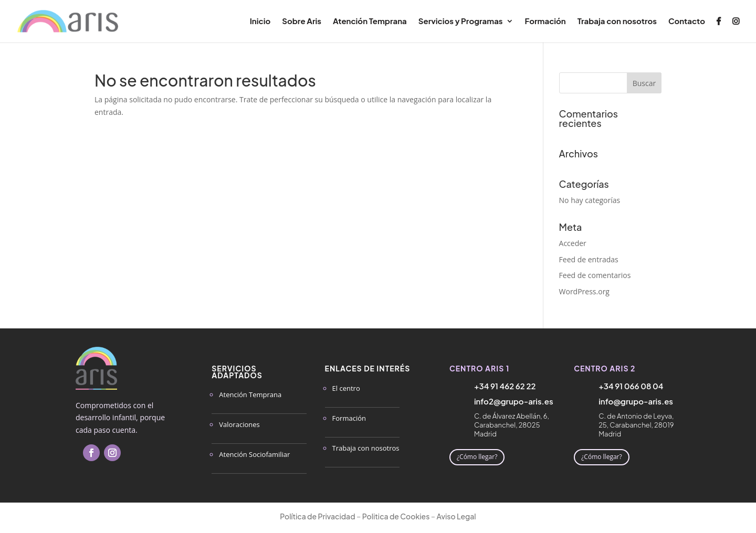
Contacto (687, 22)
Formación (545, 22)
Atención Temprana (370, 22)
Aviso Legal (456, 516)
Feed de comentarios (595, 275)
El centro (346, 388)
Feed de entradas (589, 259)
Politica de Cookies (396, 516)
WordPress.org (584, 291)
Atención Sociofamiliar (254, 454)
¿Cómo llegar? (477, 457)
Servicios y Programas (461, 22)
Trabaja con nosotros (617, 22)
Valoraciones (239, 424)
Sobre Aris (302, 22)
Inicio (260, 22)
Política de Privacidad (317, 516)
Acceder (573, 243)
